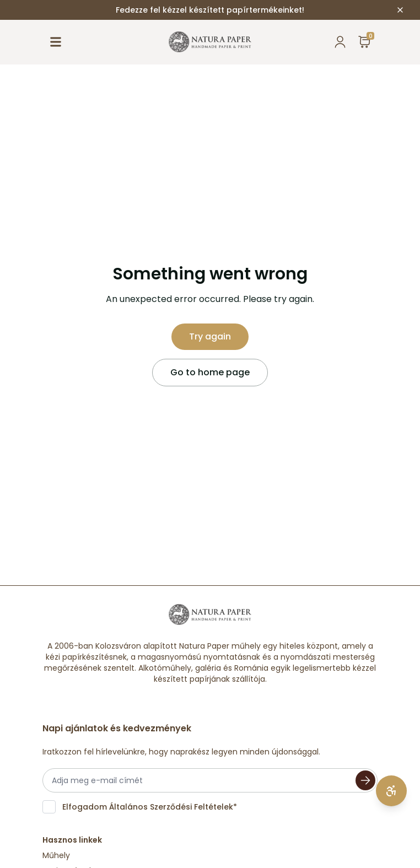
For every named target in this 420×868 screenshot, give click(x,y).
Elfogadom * (150, 807)
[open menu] (56, 42)
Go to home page (210, 372)
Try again (210, 336)
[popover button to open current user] (340, 42)
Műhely (56, 855)
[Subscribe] (365, 780)
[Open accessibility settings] (391, 791)
